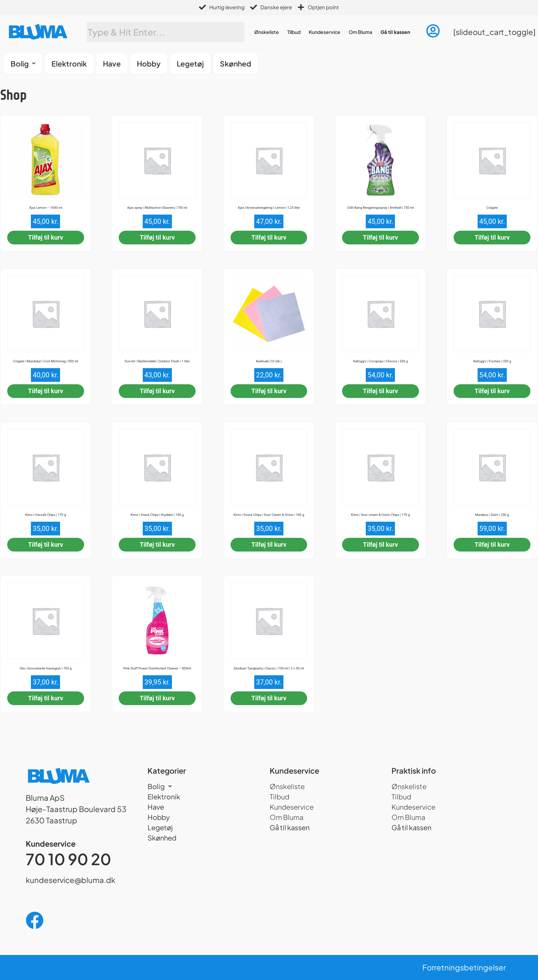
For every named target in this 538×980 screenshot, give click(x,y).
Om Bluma (360, 32)
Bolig (23, 64)
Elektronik (69, 64)
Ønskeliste (267, 32)
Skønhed (236, 64)
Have (112, 64)
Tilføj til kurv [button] (46, 237)
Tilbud (294, 32)
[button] (23, 64)
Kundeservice (325, 32)
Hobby (149, 64)
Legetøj (190, 64)
